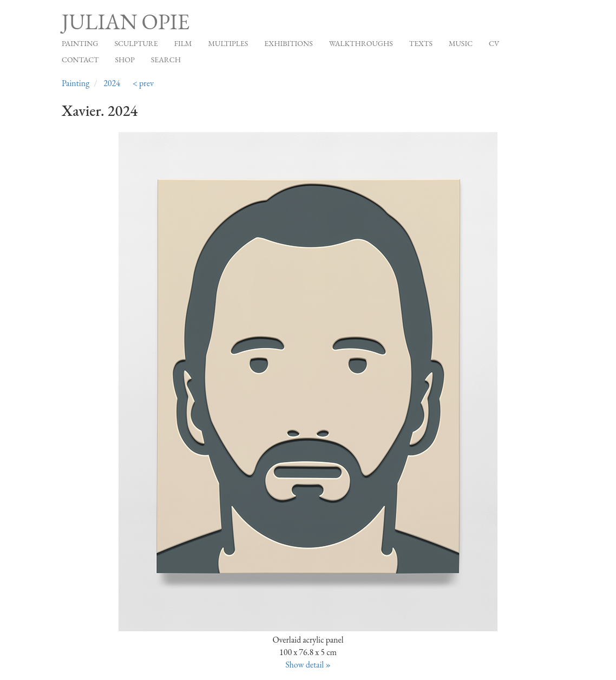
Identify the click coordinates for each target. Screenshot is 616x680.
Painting (80, 43)
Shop (125, 60)
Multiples (228, 43)
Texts (421, 43)
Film (183, 43)
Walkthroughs (361, 43)
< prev (143, 83)
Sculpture (136, 43)
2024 (112, 83)
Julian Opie (126, 22)
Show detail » (308, 665)
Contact (80, 60)
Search (166, 60)
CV (494, 43)
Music (461, 43)
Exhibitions (288, 43)
